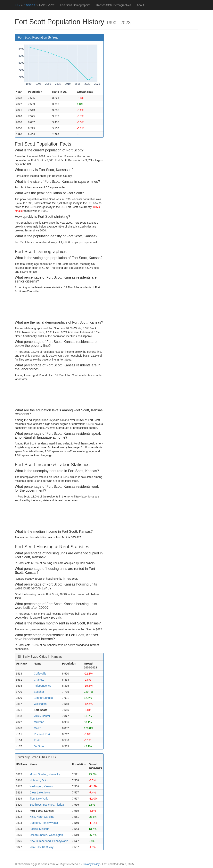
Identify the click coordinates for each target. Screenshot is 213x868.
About (140, 5)
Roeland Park (42, 734)
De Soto (39, 746)
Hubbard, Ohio (39, 780)
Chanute (39, 680)
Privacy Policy (91, 864)
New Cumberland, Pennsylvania (49, 841)
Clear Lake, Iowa (40, 792)
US (17, 5)
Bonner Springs (43, 698)
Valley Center (42, 716)
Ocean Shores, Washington (46, 835)
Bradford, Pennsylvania (44, 823)
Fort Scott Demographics (75, 5)
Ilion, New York (39, 799)
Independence (42, 686)
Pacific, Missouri (40, 829)
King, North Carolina (42, 817)
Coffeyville (40, 674)
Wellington (40, 704)
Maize (37, 728)
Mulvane (39, 722)
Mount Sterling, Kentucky (45, 774)
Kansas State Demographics (114, 5)
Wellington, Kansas (41, 786)
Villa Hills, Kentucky (42, 847)
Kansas (29, 5)
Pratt (37, 740)
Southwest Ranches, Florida (47, 805)
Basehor (39, 692)
